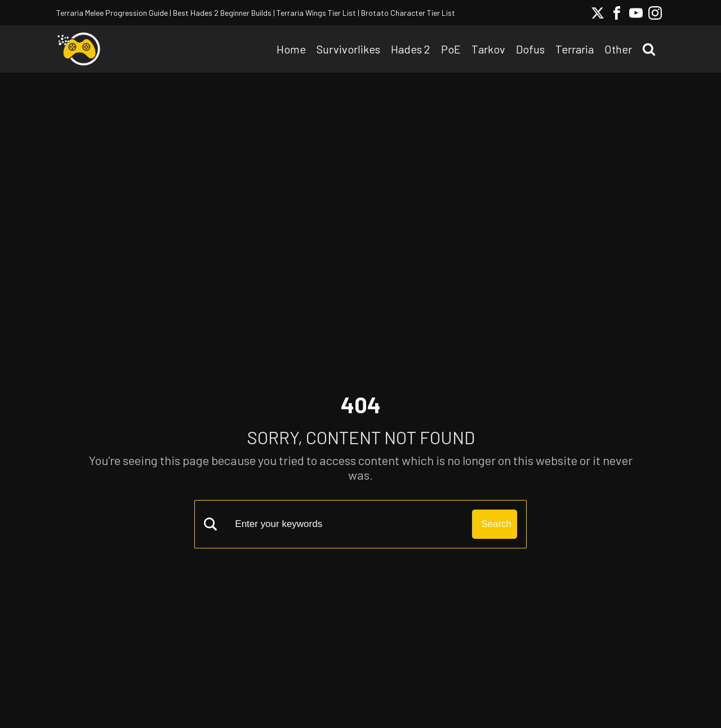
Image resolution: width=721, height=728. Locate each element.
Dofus (530, 49)
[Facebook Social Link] (617, 13)
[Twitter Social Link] (598, 13)
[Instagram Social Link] (655, 13)
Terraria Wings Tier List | (317, 13)
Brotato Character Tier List (407, 13)
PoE (451, 49)
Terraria (575, 49)
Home (291, 49)
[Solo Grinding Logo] (79, 49)
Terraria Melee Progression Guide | (114, 13)
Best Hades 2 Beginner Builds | (223, 13)
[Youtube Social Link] (636, 13)
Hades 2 (410, 49)
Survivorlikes (348, 49)
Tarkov (488, 49)
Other (618, 49)
